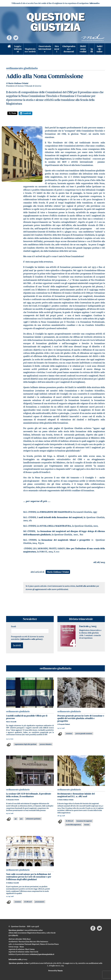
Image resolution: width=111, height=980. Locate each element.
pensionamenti (40, 902)
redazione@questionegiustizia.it (42, 954)
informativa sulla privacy (31, 639)
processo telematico (46, 744)
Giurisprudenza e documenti (69, 49)
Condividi (25, 113)
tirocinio (87, 825)
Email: (14, 626)
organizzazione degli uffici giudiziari (26, 744)
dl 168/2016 (69, 821)
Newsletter (30, 619)
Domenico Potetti (13, 800)
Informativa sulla (18, 959)
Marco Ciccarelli (11, 722)
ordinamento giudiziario (56, 668)
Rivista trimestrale (81, 619)
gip (16, 819)
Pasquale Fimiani (64, 724)
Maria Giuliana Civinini (18, 83)
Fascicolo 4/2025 (88, 626)
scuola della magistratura (73, 825)
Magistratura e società (30, 50)
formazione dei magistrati (84, 821)
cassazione (69, 733)
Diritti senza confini (83, 49)
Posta (12, 113)
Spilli (92, 50)
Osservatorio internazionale (45, 49)
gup (21, 819)
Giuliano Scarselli (13, 883)
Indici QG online (100, 49)
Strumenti (57, 49)
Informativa (95, 3)
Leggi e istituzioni (18, 49)
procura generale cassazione (84, 733)
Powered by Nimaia (55, 971)
